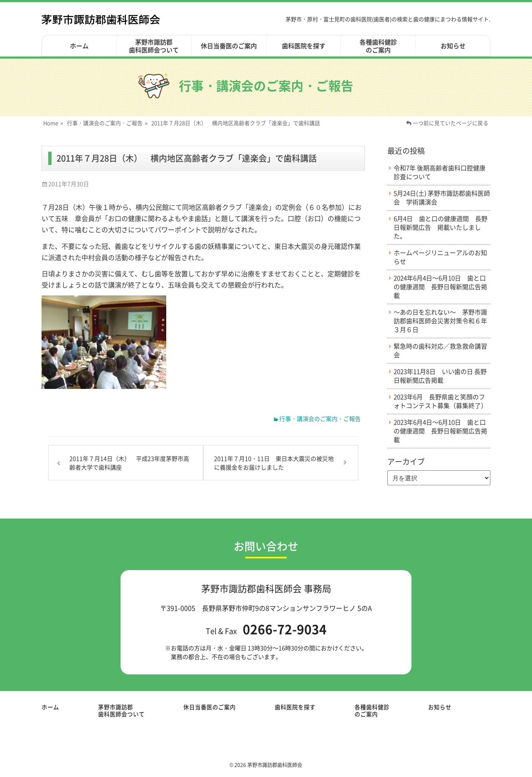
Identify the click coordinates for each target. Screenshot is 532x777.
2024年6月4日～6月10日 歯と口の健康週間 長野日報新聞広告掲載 (440, 287)
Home (53, 123)
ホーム (79, 45)
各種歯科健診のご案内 (378, 46)
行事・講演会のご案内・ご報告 (107, 123)
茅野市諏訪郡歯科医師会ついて (154, 46)
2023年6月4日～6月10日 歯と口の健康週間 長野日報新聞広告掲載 (440, 431)
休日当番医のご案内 (229, 45)
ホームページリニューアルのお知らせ (440, 257)
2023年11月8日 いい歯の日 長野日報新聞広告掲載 (440, 376)
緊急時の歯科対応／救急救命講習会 (440, 351)
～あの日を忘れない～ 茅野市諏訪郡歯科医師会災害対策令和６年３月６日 (440, 321)
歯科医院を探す (304, 45)
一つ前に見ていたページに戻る (447, 123)
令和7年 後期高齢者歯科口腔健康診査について (440, 172)
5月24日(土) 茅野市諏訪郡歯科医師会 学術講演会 (442, 198)
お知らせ (453, 45)
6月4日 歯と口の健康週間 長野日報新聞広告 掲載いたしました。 (441, 227)
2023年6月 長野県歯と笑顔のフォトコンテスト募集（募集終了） (440, 401)
